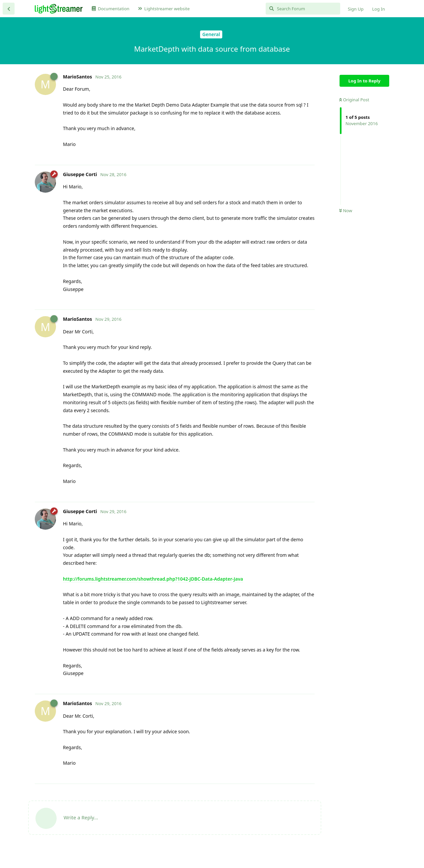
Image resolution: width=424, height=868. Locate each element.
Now (346, 211)
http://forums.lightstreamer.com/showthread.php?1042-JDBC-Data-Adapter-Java (153, 579)
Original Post (354, 100)
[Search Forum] (303, 9)
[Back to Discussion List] (9, 9)
